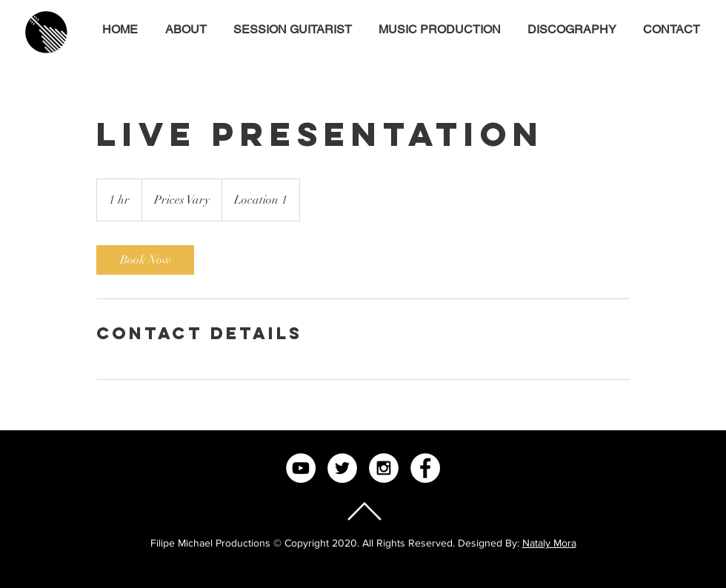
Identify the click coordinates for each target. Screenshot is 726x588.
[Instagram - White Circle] (384, 468)
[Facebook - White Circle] (425, 468)
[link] (145, 260)
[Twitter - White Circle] (342, 468)
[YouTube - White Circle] (301, 468)
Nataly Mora (549, 543)
